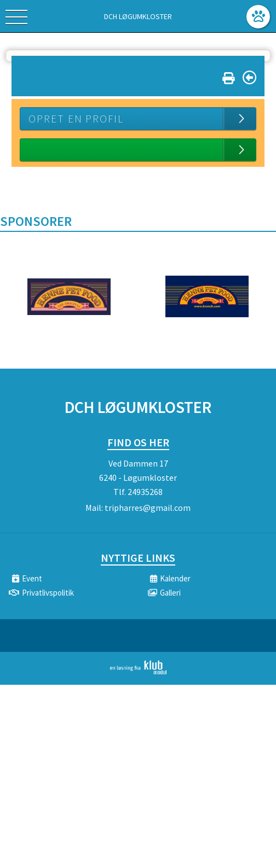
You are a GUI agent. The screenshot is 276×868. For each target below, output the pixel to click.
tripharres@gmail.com (148, 508)
